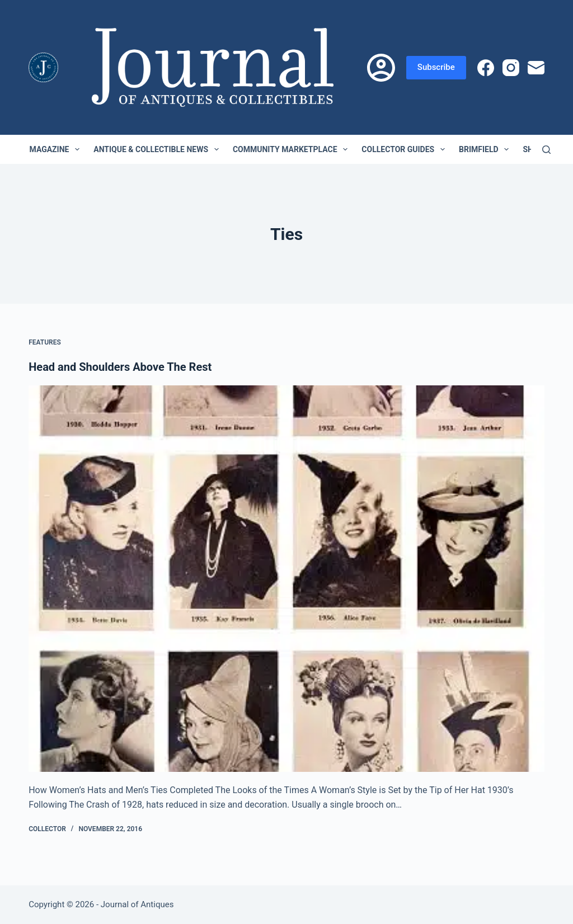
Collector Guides (405, 149)
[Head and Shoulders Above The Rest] (286, 579)
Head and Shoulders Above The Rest (120, 367)
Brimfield (486, 149)
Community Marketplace (292, 149)
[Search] (546, 150)
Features (45, 342)
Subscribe (436, 67)
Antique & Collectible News (158, 149)
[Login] (381, 68)
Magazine (57, 149)
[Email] (536, 68)
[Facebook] (486, 68)
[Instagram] (511, 68)
